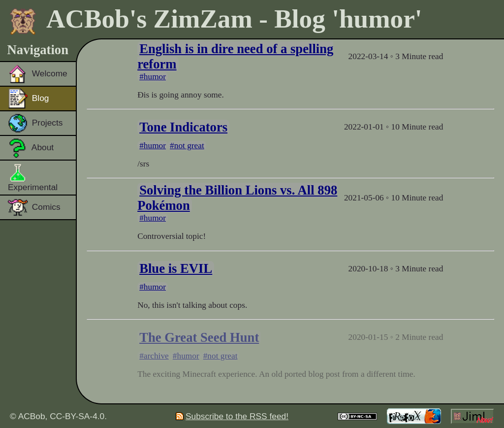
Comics (34, 207)
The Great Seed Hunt (199, 337)
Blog (29, 99)
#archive (154, 356)
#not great (187, 146)
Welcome (38, 74)
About (31, 148)
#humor (153, 77)
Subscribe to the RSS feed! (232, 416)
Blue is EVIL (176, 268)
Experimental (33, 177)
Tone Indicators (183, 127)
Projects (35, 123)
